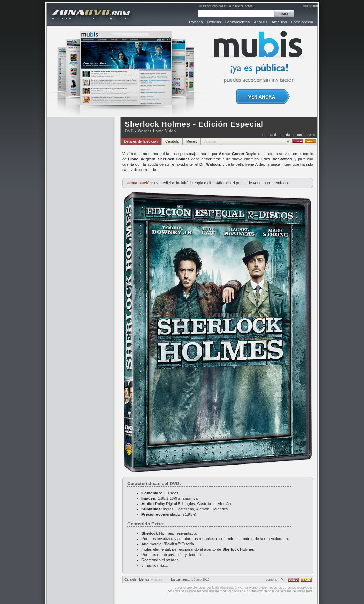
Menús (192, 141)
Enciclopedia (302, 22)
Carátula (172, 141)
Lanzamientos (238, 22)
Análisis (261, 22)
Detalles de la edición (141, 141)
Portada (196, 22)
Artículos (279, 22)
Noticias (214, 22)
